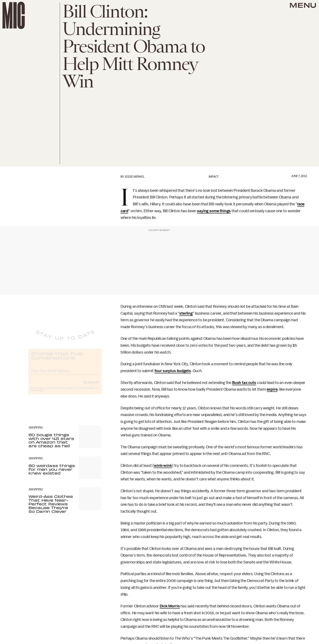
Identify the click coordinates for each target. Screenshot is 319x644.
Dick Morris (170, 606)
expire (272, 389)
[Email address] (65, 374)
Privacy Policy (37, 394)
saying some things (214, 211)
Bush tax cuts (244, 383)
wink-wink (163, 466)
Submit (91, 386)
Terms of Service (87, 392)
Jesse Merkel (135, 177)
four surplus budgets (173, 371)
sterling (186, 313)
